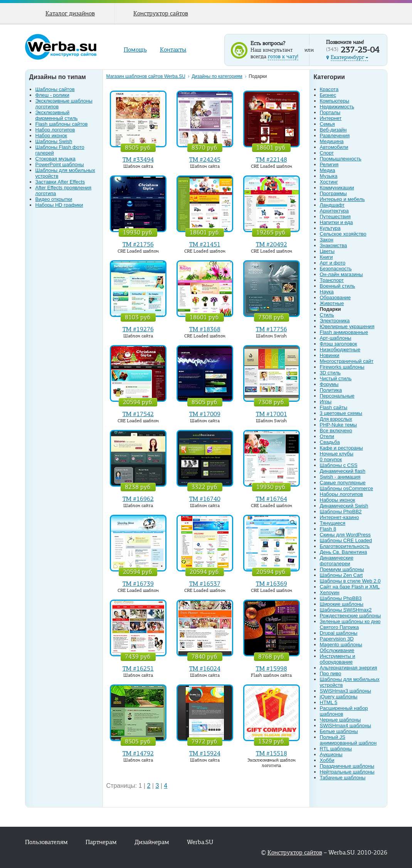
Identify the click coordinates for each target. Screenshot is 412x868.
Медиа (328, 170)
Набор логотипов (55, 130)
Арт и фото (333, 263)
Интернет (331, 118)
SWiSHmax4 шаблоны (346, 726)
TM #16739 (138, 584)
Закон (327, 240)
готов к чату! (283, 56)
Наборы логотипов (341, 494)
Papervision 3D (337, 639)
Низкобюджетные (340, 350)
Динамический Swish (344, 506)
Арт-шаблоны (336, 338)
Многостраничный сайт (347, 361)
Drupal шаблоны (339, 633)
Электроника (335, 321)
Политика (331, 390)
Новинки (330, 355)
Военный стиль (338, 286)
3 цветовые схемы (341, 413)
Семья (327, 124)
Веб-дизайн (333, 130)
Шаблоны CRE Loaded (346, 540)
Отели (327, 436)
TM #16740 (205, 499)
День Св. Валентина (344, 552)
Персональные (337, 396)
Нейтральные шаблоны (347, 772)
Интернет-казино (340, 517)
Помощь (135, 50)
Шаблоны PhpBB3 (341, 598)
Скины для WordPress (345, 535)
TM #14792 (138, 753)
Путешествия (335, 217)
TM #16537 (205, 584)
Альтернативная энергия (349, 668)
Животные (332, 303)
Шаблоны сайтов (55, 89)
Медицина (332, 141)
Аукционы (331, 754)
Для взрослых (336, 419)
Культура (330, 228)
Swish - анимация (340, 477)
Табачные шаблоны (343, 778)
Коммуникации (337, 188)
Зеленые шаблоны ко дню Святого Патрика (350, 624)
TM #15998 (272, 669)
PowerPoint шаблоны (60, 164)
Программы (333, 193)
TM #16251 (138, 669)
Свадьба (330, 442)
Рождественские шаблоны (351, 616)
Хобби (327, 760)
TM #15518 (272, 753)
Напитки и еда (336, 222)
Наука (327, 292)
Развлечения (335, 136)
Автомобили (334, 147)
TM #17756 (272, 329)
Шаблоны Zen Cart (341, 575)
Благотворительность (345, 546)
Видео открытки (54, 199)
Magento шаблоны (341, 645)
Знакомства (334, 245)
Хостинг (329, 182)
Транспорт (332, 280)
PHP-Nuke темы (338, 425)
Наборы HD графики (59, 205)
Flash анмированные (344, 332)
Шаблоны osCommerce (346, 488)
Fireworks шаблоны (342, 367)
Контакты (173, 50)
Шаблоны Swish (54, 141)
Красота (329, 89)
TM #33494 (138, 160)
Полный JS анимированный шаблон (348, 740)
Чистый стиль (336, 378)
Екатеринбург (349, 57)
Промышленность (341, 159)
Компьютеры (335, 101)
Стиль (327, 315)
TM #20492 (272, 244)
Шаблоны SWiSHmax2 (346, 610)
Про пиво (331, 673)
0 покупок (331, 459)
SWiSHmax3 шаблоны (346, 691)
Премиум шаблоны (342, 569)
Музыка (329, 176)
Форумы (329, 384)
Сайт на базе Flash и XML (350, 587)
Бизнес (328, 95)
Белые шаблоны (339, 731)
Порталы (330, 112)
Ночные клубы (337, 454)
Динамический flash (343, 471)
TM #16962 (138, 499)
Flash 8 (328, 529)
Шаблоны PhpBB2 (341, 512)
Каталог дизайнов (70, 13)
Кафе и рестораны (341, 448)
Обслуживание (337, 650)
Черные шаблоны (341, 720)
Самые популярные (343, 483)
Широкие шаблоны (342, 604)
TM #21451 (205, 244)
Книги (326, 257)
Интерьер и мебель (342, 199)
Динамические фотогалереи (337, 561)
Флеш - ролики (52, 95)
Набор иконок (51, 136)
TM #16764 (272, 499)
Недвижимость (337, 107)
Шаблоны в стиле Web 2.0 (350, 581)
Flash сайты (334, 407)
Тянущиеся (333, 523)
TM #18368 (205, 329)
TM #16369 (272, 584)
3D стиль (330, 373)
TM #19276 (138, 329)
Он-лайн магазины (341, 274)
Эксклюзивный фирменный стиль (57, 115)
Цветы (327, 251)
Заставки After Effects (60, 182)
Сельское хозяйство (343, 234)
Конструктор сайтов (161, 13)
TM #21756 (138, 244)
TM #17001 (272, 414)
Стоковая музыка (55, 159)
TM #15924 (205, 753)
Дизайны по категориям (217, 76)
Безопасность (336, 269)
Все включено (336, 431)
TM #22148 (272, 160)
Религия (329, 164)
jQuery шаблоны (339, 697)
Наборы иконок (338, 500)
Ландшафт (332, 205)
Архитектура (334, 211)
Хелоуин (330, 592)
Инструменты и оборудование (338, 659)
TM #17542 (138, 414)
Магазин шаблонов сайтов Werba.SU (146, 76)
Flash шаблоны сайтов (62, 124)
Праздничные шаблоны (347, 766)
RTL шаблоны (336, 749)
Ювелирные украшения (347, 326)
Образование (335, 297)
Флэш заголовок (339, 344)
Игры (326, 402)
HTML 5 (329, 702)
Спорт (327, 153)
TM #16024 (205, 669)
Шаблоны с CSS (339, 465)
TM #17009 (205, 414)
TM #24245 (205, 160)
